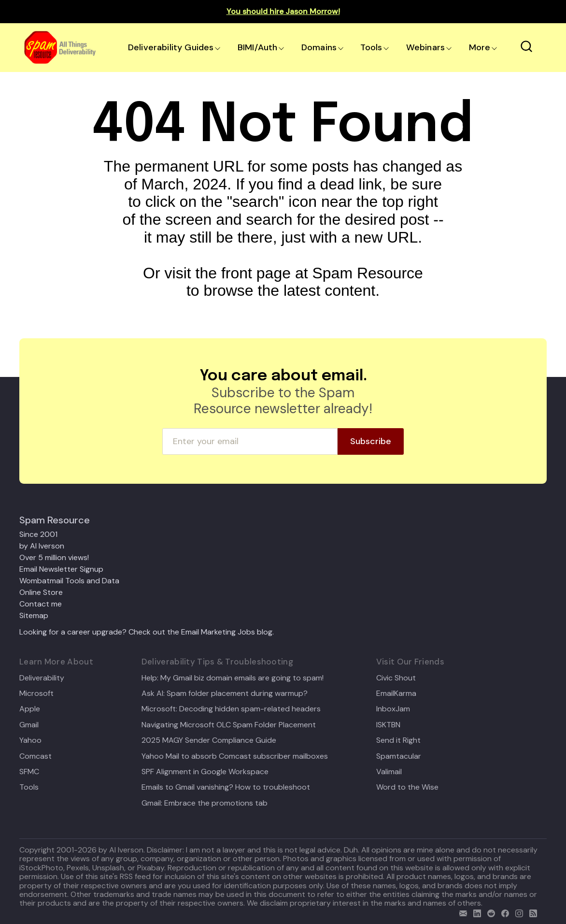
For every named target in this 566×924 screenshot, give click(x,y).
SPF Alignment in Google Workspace (205, 772)
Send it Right (398, 740)
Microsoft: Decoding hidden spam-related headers (231, 709)
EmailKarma (396, 693)
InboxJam (393, 709)
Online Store (41, 592)
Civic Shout (396, 678)
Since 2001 (38, 534)
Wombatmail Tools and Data (69, 581)
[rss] (531, 912)
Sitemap (34, 615)
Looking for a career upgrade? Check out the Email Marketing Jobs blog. (147, 632)
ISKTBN (388, 725)
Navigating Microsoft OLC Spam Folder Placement (229, 725)
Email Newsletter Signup (61, 569)
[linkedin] (475, 912)
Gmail (29, 725)
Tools (371, 47)
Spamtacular (399, 756)
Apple (30, 709)
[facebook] (503, 912)
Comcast (35, 756)
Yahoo (30, 740)
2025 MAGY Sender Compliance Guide (209, 740)
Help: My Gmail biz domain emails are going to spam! (233, 678)
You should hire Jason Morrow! (283, 11)
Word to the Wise (407, 787)
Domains (319, 47)
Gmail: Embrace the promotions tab (205, 803)
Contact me (41, 604)
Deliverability (42, 678)
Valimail (389, 772)
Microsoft (36, 693)
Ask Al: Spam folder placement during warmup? (225, 693)
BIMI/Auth (258, 47)
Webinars (425, 47)
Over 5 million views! (54, 557)
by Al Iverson (42, 546)
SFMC (29, 772)
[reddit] (489, 912)
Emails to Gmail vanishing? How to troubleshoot (226, 787)
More (480, 47)
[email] (461, 912)
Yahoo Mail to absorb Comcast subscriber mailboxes (235, 756)
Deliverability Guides (171, 47)
